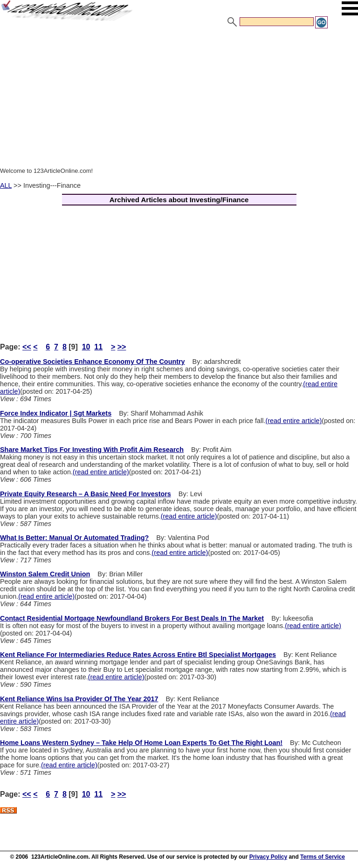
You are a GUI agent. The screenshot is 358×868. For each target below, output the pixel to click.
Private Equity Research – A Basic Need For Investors (86, 494)
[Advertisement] (179, 99)
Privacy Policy (268, 857)
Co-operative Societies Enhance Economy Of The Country (93, 362)
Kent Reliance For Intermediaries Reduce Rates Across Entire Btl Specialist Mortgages (138, 655)
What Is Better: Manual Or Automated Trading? (74, 538)
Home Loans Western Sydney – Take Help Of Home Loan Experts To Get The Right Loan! (141, 743)
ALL (6, 185)
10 (86, 347)
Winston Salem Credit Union (45, 574)
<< (27, 347)
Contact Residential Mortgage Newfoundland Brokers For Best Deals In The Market (132, 618)
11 (98, 347)
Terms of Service (323, 857)
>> (122, 347)
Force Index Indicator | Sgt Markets (56, 413)
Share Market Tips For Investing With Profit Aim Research (92, 450)
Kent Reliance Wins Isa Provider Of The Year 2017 (79, 699)
